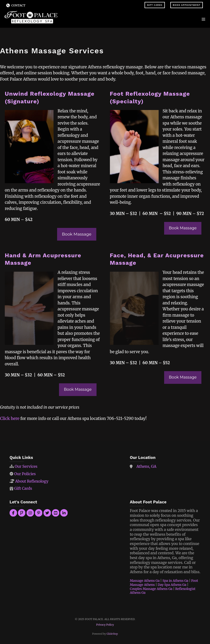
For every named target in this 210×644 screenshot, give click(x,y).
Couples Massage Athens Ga (151, 589)
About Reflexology (32, 481)
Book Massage (77, 234)
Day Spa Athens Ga (172, 585)
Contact (19, 5)
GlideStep (112, 634)
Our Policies (25, 474)
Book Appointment (187, 5)
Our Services (26, 466)
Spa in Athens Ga (175, 581)
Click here (10, 418)
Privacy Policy (105, 625)
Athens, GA (146, 466)
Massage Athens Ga (145, 581)
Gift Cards (155, 5)
